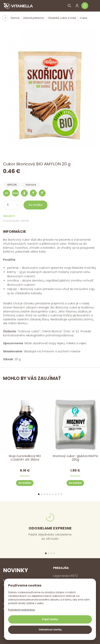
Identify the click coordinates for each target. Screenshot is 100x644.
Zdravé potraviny (34, 18)
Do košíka (35, 205)
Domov (15, 18)
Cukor (84, 18)
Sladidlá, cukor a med (62, 18)
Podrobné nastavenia (22, 610)
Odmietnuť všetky (50, 630)
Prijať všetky (50, 619)
